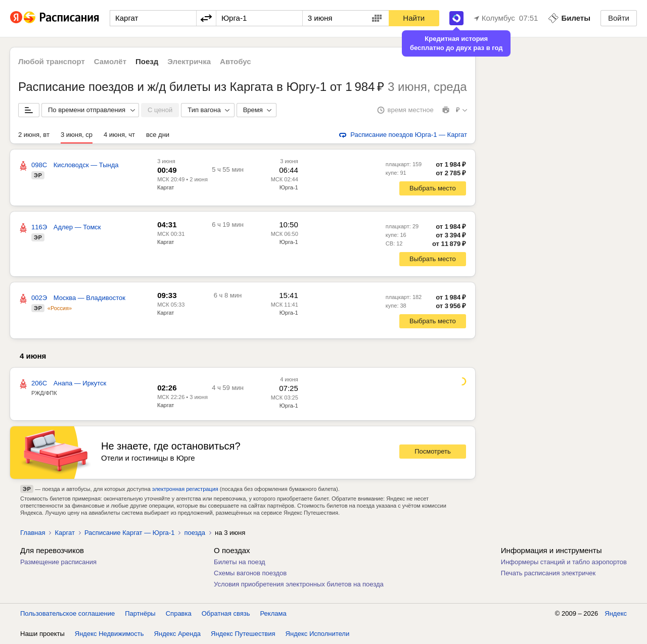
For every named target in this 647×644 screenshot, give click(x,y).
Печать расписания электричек (548, 573)
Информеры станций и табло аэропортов (564, 562)
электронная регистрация (185, 489)
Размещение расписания (58, 562)
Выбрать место (433, 188)
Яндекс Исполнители (318, 634)
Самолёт (110, 61)
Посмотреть (433, 451)
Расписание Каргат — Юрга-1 (130, 533)
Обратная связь (226, 613)
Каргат (166, 187)
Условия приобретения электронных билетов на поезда (299, 584)
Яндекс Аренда (177, 634)
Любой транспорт (52, 61)
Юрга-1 (289, 406)
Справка (179, 613)
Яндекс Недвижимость (109, 634)
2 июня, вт (34, 135)
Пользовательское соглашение (67, 613)
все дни (158, 135)
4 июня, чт (119, 135)
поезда (195, 533)
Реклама (273, 613)
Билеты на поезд (240, 562)
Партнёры (140, 613)
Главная (33, 533)
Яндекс (616, 613)
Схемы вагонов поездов (250, 573)
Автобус (236, 61)
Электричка (189, 61)
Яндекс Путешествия (243, 634)
